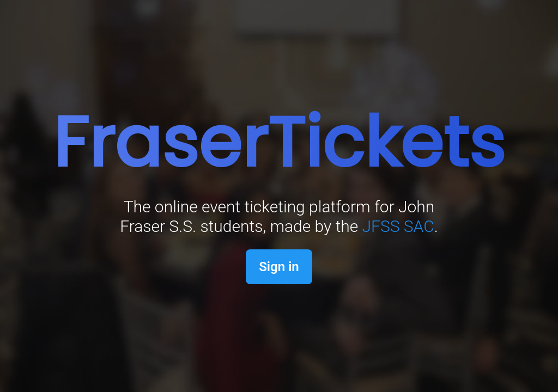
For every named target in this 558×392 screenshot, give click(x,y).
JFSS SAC (398, 226)
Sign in (279, 267)
